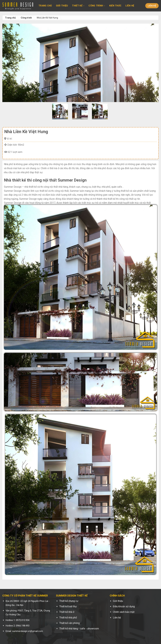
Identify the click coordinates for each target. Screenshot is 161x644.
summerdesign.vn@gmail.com (28, 631)
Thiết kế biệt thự (68, 606)
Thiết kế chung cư (69, 601)
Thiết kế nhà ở (67, 612)
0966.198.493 (23, 626)
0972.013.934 (23, 620)
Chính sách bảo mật (124, 612)
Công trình (97, 6)
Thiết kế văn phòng (69, 623)
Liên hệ (130, 6)
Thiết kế (78, 6)
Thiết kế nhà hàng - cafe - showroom (79, 629)
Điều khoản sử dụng (124, 606)
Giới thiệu (62, 6)
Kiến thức (115, 6)
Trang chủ (45, 6)
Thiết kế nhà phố (68, 618)
